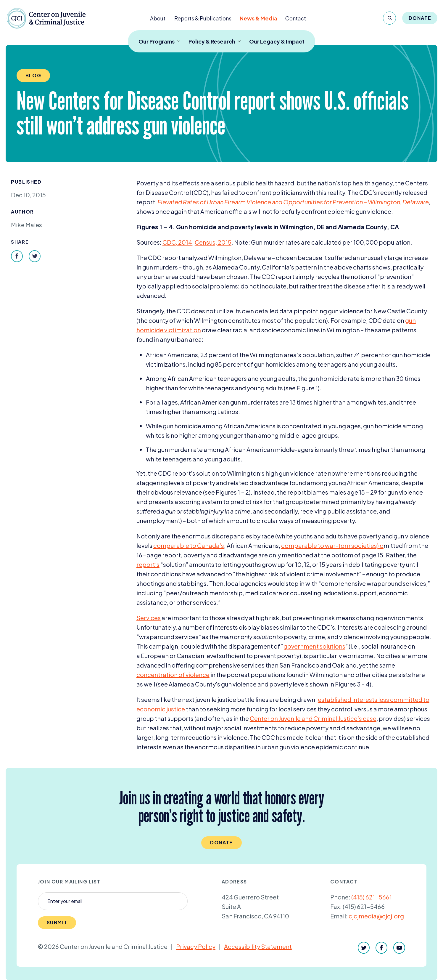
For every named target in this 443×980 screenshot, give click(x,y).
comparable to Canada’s (189, 545)
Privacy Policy (196, 946)
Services (149, 618)
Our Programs (159, 41)
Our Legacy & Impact (277, 41)
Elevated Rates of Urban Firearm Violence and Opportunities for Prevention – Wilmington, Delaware (293, 202)
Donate (420, 18)
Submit (57, 922)
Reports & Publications (203, 18)
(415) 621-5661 (372, 897)
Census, (213, 242)
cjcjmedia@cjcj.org (376, 916)
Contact (296, 18)
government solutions (314, 646)
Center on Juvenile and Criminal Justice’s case (313, 718)
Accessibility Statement (258, 946)
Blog (33, 75)
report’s (148, 564)
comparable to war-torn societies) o (332, 545)
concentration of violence (173, 675)
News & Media (258, 18)
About (158, 18)
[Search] (389, 18)
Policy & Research (215, 41)
